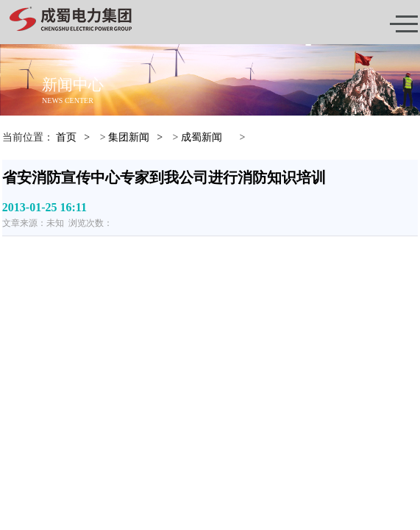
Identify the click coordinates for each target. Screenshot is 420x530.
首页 (66, 137)
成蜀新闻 (202, 137)
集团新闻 (129, 137)
